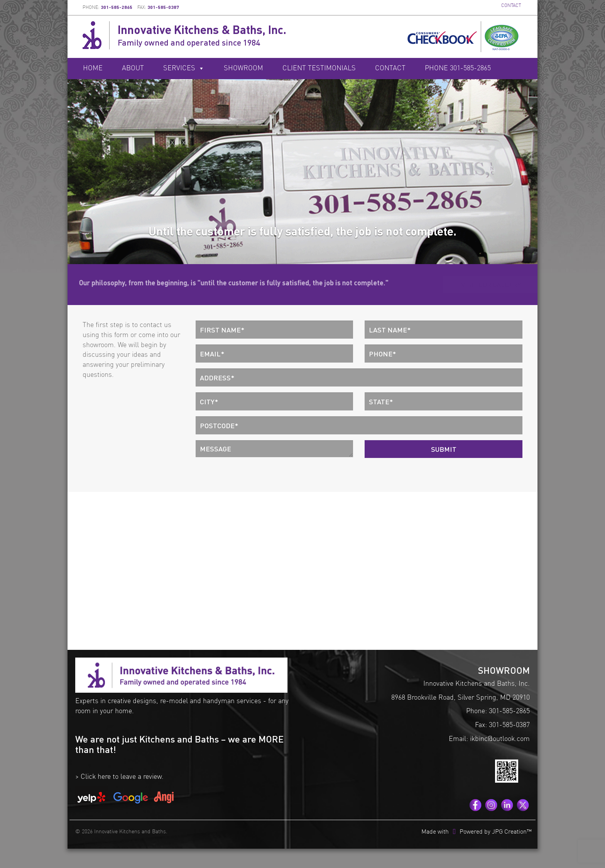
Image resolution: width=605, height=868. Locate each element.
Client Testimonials (319, 68)
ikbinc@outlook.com (500, 739)
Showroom (243, 68)
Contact (390, 68)
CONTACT (511, 6)
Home (93, 68)
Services (184, 69)
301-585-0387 (163, 7)
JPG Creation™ (512, 832)
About (133, 68)
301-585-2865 (117, 7)
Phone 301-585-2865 (458, 68)
